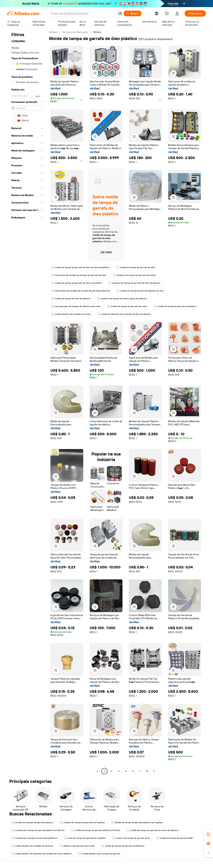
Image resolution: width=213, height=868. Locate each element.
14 (147, 771)
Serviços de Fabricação (75, 32)
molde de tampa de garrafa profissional (123, 846)
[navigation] (27, 402)
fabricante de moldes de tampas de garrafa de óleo (79, 275)
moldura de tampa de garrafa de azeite (134, 275)
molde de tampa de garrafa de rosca (127, 306)
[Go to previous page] (97, 771)
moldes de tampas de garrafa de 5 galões (82, 822)
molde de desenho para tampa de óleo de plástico (124, 314)
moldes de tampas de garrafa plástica (32, 822)
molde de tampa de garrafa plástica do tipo (140, 291)
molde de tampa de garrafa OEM (174, 838)
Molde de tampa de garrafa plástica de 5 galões (137, 822)
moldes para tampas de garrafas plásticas (34, 838)
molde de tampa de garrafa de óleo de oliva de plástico (80, 267)
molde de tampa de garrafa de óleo (136, 267)
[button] (120, 13)
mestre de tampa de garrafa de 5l (131, 838)
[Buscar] (133, 13)
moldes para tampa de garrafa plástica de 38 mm (38, 830)
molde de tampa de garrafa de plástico (175, 306)
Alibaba (53, 32)
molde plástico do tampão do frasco (71, 314)
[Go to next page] (154, 771)
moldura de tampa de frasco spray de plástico (122, 299)
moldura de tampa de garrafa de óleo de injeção (134, 283)
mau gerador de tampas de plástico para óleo (76, 306)
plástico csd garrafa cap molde (77, 846)
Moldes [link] (97, 32)
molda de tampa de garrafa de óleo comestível (76, 283)
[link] (208, 834)
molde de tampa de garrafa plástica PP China (96, 830)
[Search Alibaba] (83, 13)
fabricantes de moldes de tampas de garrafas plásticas (81, 291)
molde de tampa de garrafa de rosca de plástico (153, 830)
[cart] (167, 14)
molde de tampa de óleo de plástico (71, 299)
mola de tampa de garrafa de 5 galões (85, 838)
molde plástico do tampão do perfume (32, 846)
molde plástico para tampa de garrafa (99, 854)
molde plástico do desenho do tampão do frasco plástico (42, 854)
